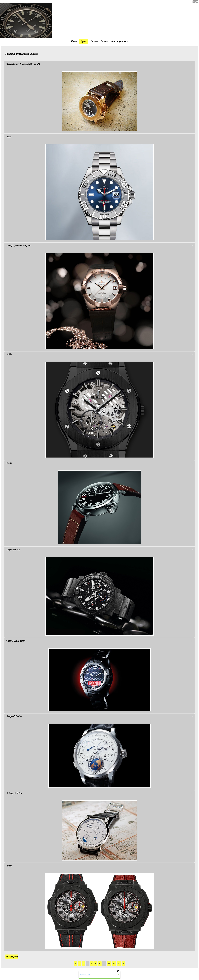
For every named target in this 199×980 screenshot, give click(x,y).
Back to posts (12, 956)
